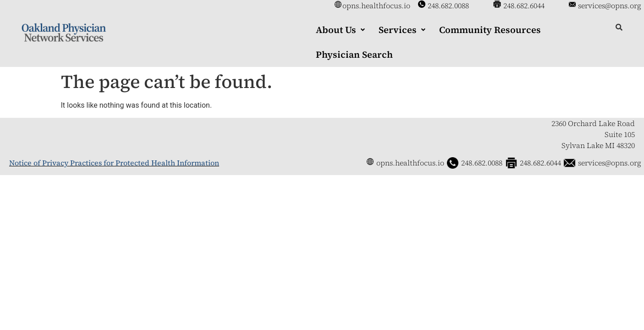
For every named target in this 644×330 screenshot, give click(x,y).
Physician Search (354, 55)
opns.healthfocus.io (376, 5)
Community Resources (490, 30)
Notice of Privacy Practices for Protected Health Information (114, 163)
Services (402, 30)
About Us (340, 30)
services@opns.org (610, 5)
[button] (340, 30)
